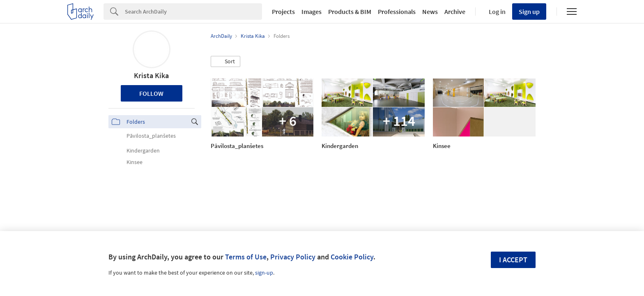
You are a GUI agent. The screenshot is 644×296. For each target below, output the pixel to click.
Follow (151, 93)
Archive (455, 12)
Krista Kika (151, 75)
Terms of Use (246, 257)
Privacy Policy (293, 257)
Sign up (529, 12)
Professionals (397, 12)
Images (312, 12)
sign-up (264, 273)
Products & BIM (350, 12)
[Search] (193, 12)
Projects (283, 12)
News (430, 12)
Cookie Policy (352, 257)
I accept (513, 260)
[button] (225, 62)
